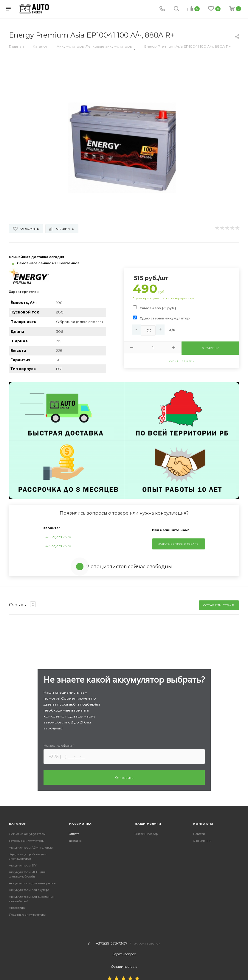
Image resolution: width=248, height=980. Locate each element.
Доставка (75, 841)
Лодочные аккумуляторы (28, 915)
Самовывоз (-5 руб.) (158, 308)
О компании (202, 841)
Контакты (203, 824)
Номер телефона (59, 745)
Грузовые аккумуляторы (27, 841)
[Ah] (148, 330)
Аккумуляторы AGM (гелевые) (31, 848)
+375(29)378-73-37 (57, 537)
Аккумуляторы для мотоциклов (32, 883)
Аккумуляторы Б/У (23, 865)
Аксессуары (18, 908)
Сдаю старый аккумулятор (165, 318)
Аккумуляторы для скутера (29, 890)
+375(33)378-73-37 (57, 546)
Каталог (18, 824)
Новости (199, 834)
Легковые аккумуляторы (27, 834)
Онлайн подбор (146, 834)
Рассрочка (80, 824)
